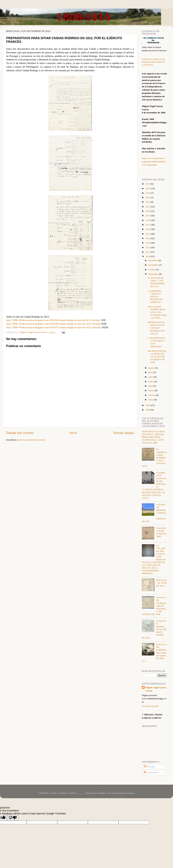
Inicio (74, 433)
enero (151, 400)
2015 (148, 234)
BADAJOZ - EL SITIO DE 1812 (161, 583)
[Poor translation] (13, 818)
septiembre (154, 274)
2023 (148, 197)
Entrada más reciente (20, 433)
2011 (148, 252)
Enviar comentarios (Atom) (32, 440)
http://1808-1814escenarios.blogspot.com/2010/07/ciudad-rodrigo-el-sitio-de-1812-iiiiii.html (54, 327)
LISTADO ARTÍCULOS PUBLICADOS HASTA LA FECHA (153, 62)
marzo (151, 390)
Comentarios (151, 772)
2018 (148, 220)
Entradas (149, 766)
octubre (152, 270)
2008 (148, 410)
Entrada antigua (124, 433)
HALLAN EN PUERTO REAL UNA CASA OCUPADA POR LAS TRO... (157, 312)
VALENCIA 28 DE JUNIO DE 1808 (161, 532)
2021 (148, 207)
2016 (148, 229)
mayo (151, 381)
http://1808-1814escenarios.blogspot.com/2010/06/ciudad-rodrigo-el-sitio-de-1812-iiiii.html (54, 324)
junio (151, 377)
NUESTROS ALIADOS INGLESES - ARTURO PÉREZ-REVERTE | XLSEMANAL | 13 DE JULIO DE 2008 (153, 437)
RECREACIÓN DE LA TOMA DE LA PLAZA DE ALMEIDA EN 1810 (157, 357)
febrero (152, 395)
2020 (148, 211)
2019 (148, 216)
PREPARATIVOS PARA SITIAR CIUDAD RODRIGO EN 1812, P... (156, 328)
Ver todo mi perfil (150, 706)
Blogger (131, 793)
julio (151, 372)
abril (151, 386)
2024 (148, 193)
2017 (148, 225)
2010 (148, 256)
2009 (148, 405)
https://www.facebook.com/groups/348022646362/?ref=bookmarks (154, 162)
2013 (148, 243)
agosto (152, 368)
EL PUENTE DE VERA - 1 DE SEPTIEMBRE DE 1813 (156, 282)
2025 (148, 188)
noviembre (154, 265)
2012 (148, 247)
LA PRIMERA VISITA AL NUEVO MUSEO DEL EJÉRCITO (156, 297)
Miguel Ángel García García (156, 689)
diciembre (153, 260)
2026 (148, 184)
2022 (148, 202)
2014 (148, 238)
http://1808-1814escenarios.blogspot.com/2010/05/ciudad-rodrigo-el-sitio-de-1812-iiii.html (53, 320)
